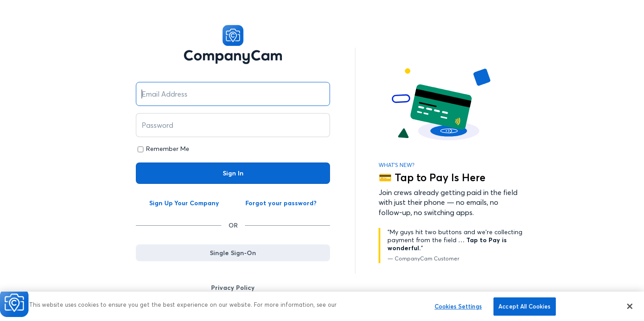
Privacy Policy (233, 288)
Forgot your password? (281, 203)
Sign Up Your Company (184, 203)
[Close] (630, 309)
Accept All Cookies (524, 309)
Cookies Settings (458, 309)
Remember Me (168, 149)
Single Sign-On (233, 253)
